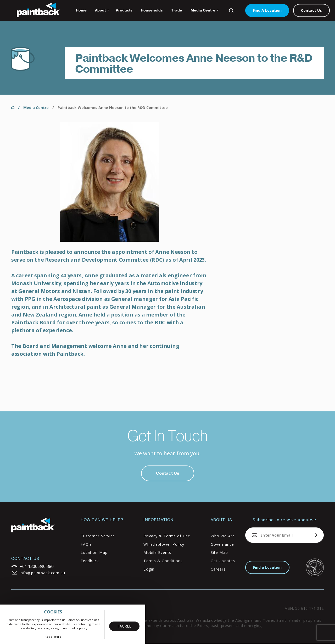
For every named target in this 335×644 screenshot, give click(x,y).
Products (124, 10)
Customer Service (98, 536)
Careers (218, 569)
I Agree (124, 626)
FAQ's (86, 544)
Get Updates (223, 561)
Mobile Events (157, 552)
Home (81, 10)
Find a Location (267, 567)
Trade (177, 10)
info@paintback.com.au (43, 573)
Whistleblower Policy (164, 544)
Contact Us (311, 10)
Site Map (219, 552)
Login (149, 569)
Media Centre (202, 12)
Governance (222, 544)
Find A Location (267, 10)
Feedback (90, 561)
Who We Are (223, 536)
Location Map (94, 552)
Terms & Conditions (163, 561)
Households (152, 10)
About (100, 12)
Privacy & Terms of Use (167, 536)
